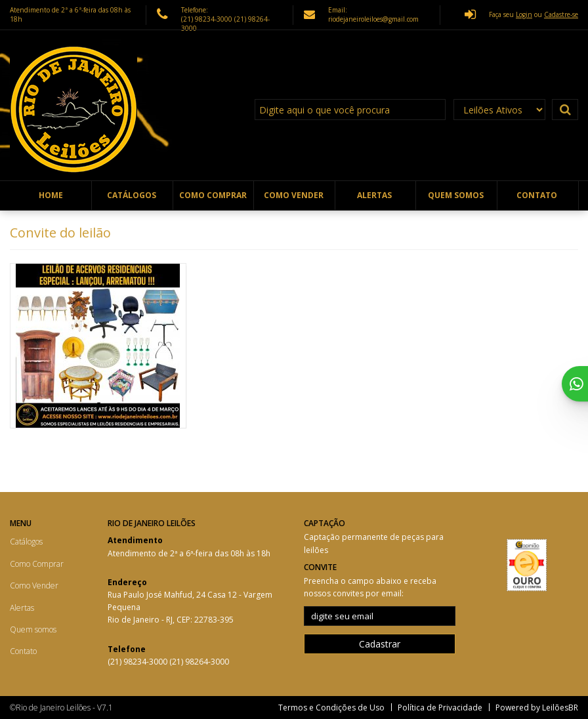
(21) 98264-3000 (199, 662)
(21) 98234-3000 (208, 19)
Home (51, 195)
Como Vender (294, 195)
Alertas (374, 195)
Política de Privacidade (440, 708)
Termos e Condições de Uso (331, 708)
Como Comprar (213, 195)
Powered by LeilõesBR (537, 708)
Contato (537, 195)
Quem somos (456, 195)
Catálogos (132, 195)
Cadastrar (380, 644)
